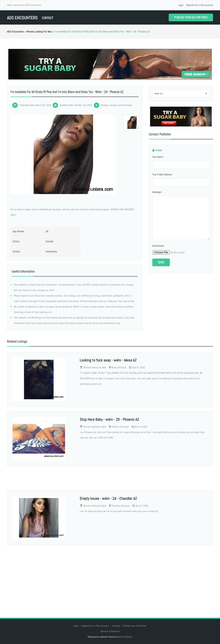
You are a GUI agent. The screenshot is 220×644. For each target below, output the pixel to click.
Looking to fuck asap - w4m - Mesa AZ (108, 360)
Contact (48, 18)
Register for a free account (200, 5)
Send (161, 262)
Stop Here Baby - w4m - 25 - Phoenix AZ (109, 419)
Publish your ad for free (191, 17)
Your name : (158, 157)
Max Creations (125, 637)
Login (181, 5)
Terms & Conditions (110, 631)
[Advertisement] (110, 577)
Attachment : (159, 246)
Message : (157, 192)
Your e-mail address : (163, 174)
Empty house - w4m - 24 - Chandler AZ (108, 498)
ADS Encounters (22, 18)
